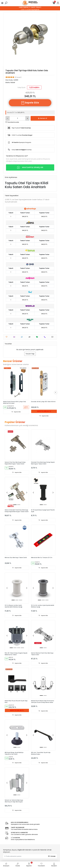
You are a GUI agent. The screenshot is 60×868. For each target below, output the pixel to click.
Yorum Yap (30, 354)
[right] (56, 393)
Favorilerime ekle (12, 122)
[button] (7, 492)
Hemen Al (43, 118)
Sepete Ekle (30, 103)
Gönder (52, 856)
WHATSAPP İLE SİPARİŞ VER (30, 167)
